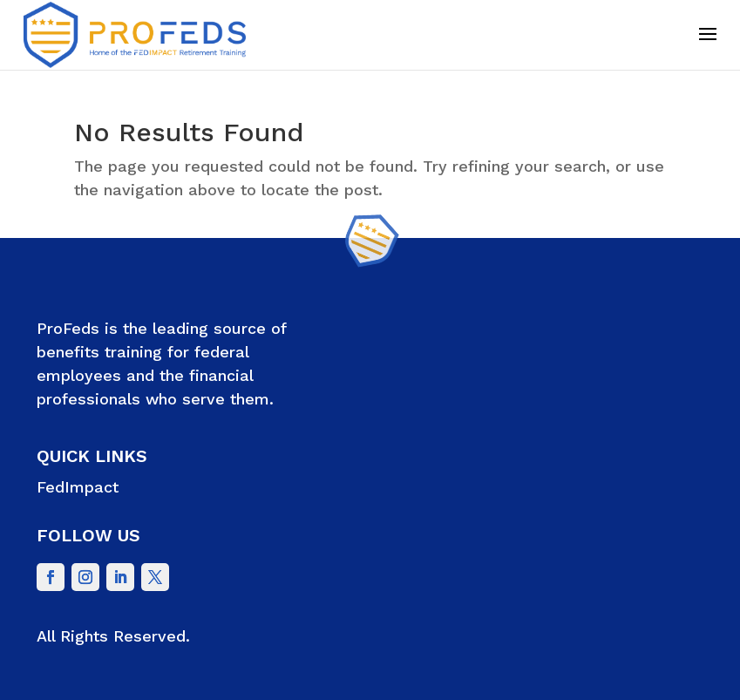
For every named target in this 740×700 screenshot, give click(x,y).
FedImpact (78, 487)
